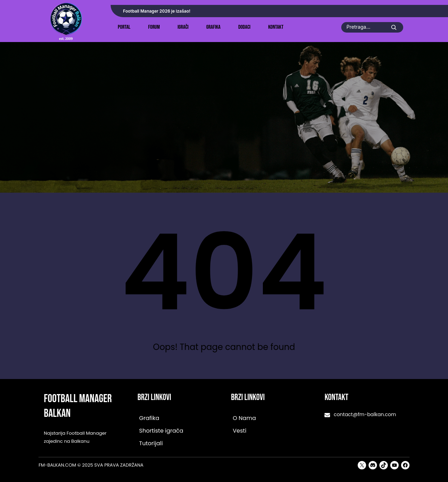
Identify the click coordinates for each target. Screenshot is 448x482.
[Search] (394, 27)
